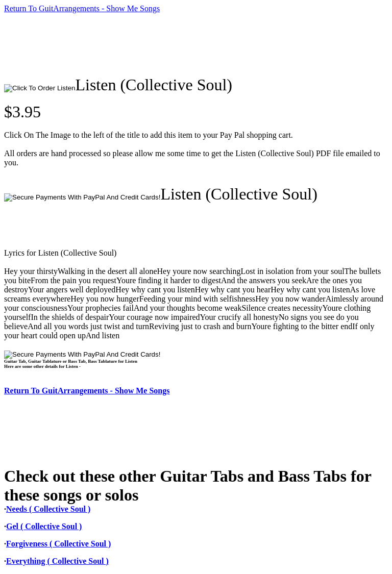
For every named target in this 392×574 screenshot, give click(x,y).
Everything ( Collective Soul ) (57, 561)
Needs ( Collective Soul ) (48, 509)
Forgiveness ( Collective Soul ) (58, 544)
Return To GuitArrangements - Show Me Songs (82, 8)
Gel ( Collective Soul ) (44, 526)
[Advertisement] (190, 44)
